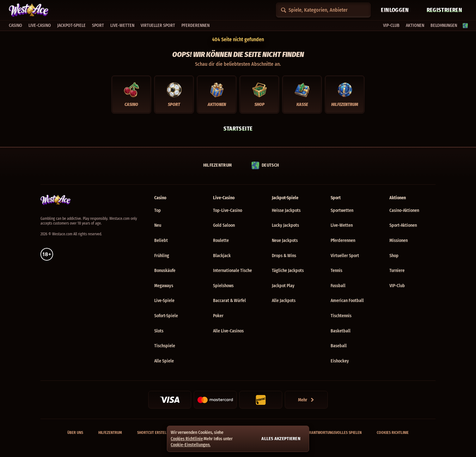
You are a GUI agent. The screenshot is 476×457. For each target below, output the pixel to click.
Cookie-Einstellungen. (191, 445)
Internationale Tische (232, 271)
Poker (218, 316)
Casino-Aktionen (404, 210)
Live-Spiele (164, 301)
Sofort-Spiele (166, 316)
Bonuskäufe (165, 271)
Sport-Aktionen (403, 225)
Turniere (397, 271)
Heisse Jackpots (286, 210)
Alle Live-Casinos (228, 331)
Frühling (162, 256)
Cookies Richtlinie (393, 433)
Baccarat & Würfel (229, 301)
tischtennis (341, 316)
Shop (394, 256)
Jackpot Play (283, 286)
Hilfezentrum (110, 433)
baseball (339, 346)
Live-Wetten (342, 225)
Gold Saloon (224, 225)
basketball (341, 331)
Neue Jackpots (285, 241)
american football (347, 301)
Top (158, 210)
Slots (159, 331)
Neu (158, 225)
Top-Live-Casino (228, 210)
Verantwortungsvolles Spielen (333, 433)
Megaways (164, 286)
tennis (336, 271)
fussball (338, 286)
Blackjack (222, 256)
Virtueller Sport (345, 256)
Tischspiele (165, 346)
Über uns (75, 433)
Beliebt (161, 241)
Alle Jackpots (284, 301)
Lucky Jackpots (285, 225)
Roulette (221, 241)
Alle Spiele (164, 361)
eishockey (340, 361)
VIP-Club (397, 286)
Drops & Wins (284, 256)
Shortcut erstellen (155, 433)
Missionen (399, 241)
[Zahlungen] (306, 400)
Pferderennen (343, 241)
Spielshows (223, 286)
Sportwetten (342, 210)
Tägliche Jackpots (288, 271)
